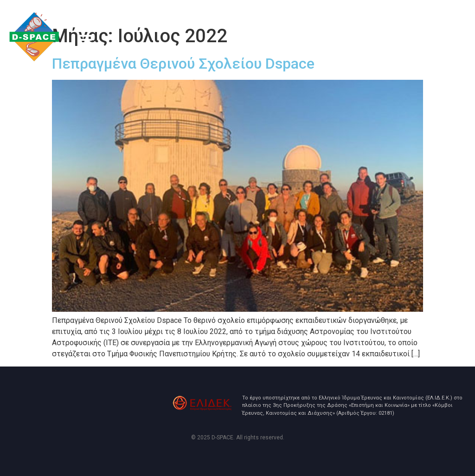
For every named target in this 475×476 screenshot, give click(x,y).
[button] (85, 42)
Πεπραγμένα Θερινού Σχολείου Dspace (183, 64)
